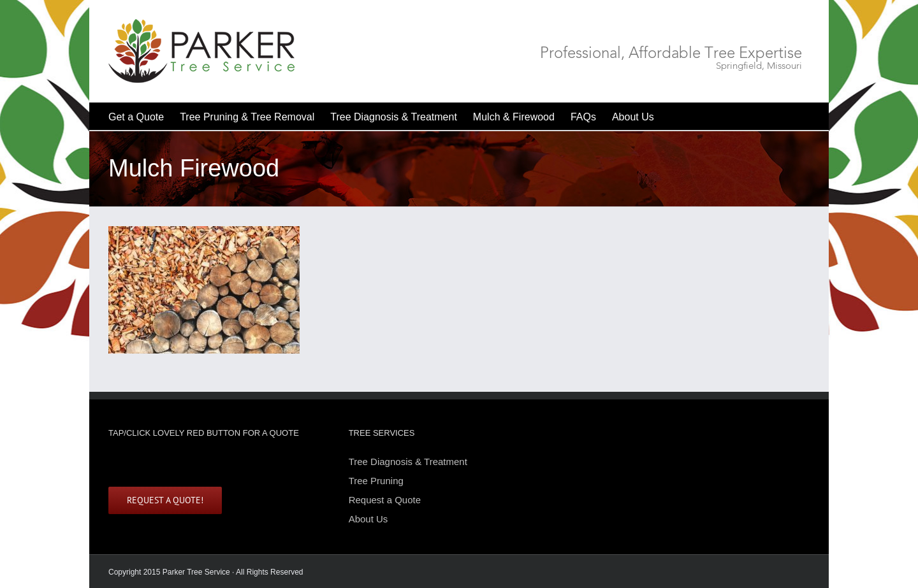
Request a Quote (385, 500)
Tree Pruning (376, 481)
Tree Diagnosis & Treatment (408, 462)
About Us (368, 519)
